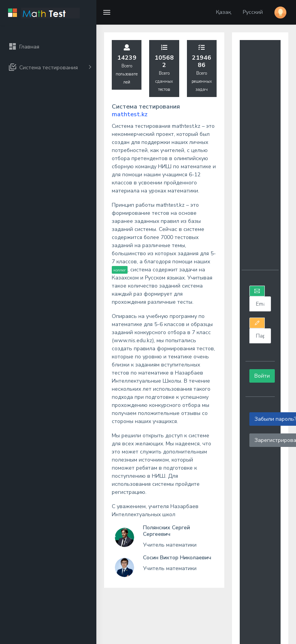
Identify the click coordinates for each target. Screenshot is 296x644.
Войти (262, 376)
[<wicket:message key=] (260, 304)
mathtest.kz (130, 114)
